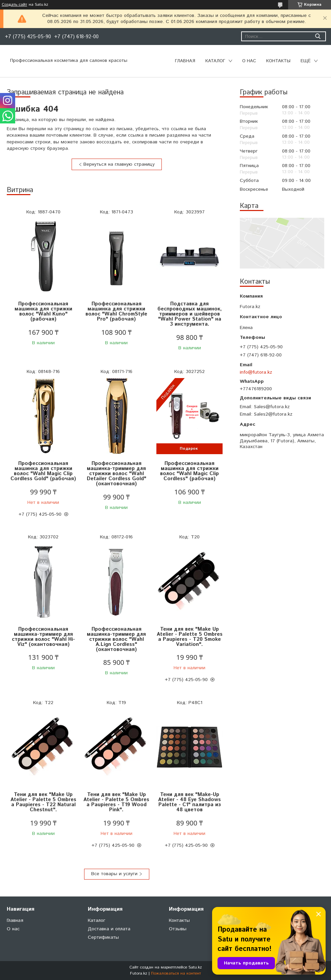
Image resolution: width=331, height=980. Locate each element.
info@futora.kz (256, 372)
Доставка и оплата (109, 929)
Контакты (278, 61)
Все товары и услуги (114, 874)
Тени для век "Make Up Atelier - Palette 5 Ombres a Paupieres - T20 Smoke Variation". (190, 637)
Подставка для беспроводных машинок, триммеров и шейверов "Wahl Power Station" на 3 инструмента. (190, 314)
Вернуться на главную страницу (119, 164)
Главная (185, 61)
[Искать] (318, 36)
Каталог (215, 61)
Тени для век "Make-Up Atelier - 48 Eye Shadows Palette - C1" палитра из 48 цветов (189, 802)
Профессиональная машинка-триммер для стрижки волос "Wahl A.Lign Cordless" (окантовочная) (116, 639)
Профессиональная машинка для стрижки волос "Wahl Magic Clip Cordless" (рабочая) (189, 471)
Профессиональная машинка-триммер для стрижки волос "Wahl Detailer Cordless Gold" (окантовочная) (117, 474)
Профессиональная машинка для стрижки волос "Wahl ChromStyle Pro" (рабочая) (116, 311)
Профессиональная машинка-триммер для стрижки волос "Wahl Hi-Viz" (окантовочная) (43, 637)
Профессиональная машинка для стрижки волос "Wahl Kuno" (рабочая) (43, 311)
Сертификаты (103, 937)
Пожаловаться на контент (176, 973)
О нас (249, 61)
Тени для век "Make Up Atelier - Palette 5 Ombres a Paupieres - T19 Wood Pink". (116, 802)
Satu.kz (195, 967)
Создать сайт (14, 5)
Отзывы (178, 929)
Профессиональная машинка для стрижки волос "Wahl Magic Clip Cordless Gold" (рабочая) (43, 471)
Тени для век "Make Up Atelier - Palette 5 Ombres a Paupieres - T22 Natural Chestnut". (43, 802)
